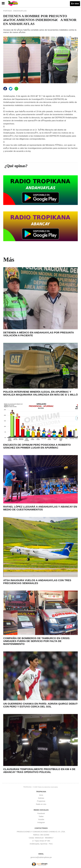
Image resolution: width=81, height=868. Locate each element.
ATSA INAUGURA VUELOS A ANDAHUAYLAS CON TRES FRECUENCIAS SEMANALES (37, 582)
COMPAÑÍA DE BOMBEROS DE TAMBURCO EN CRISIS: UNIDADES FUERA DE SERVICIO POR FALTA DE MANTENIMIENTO (37, 641)
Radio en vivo (41, 804)
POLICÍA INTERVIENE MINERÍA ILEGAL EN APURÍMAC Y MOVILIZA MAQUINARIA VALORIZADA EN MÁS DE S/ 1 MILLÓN (41, 393)
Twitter (41, 816)
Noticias (41, 798)
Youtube (41, 819)
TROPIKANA (27, 787)
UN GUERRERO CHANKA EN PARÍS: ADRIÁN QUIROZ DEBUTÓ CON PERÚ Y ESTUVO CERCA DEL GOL (41, 705)
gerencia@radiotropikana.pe (41, 857)
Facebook (41, 813)
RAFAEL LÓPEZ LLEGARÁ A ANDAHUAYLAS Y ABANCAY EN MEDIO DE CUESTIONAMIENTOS (40, 508)
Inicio (41, 795)
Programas (41, 801)
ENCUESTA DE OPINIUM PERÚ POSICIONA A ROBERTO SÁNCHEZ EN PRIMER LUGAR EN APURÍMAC (37, 446)
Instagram (41, 822)
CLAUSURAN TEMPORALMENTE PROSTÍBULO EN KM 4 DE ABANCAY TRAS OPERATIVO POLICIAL (39, 771)
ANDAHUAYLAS (20, 11)
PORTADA (8, 11)
